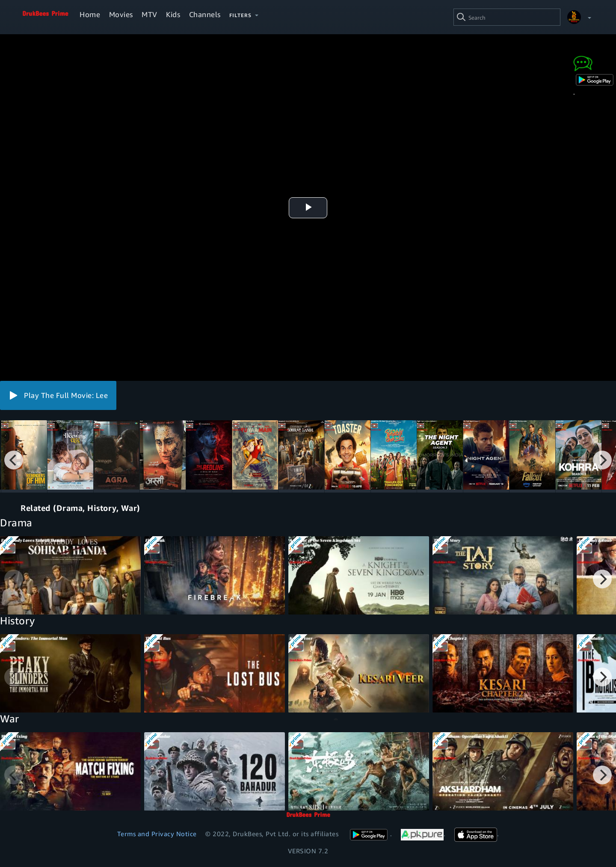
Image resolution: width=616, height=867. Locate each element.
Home (90, 14)
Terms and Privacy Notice (157, 834)
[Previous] (14, 460)
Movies (121, 14)
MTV (150, 14)
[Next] (602, 460)
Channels (205, 14)
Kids (173, 14)
